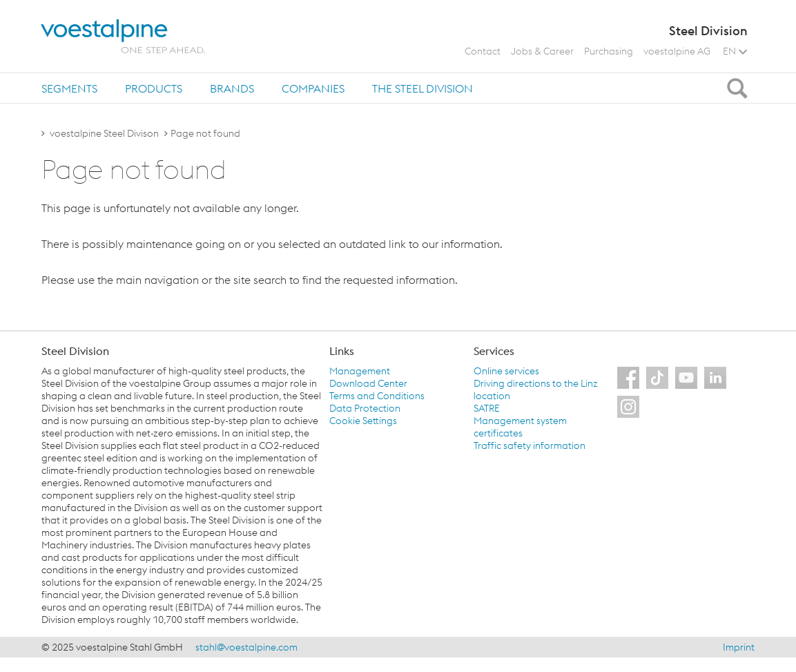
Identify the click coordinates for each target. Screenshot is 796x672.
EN (735, 51)
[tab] (69, 88)
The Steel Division (423, 88)
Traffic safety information (530, 445)
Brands (232, 88)
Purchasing (609, 51)
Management (360, 371)
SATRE (487, 408)
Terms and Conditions (377, 396)
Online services (506, 371)
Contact (483, 51)
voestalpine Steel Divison (104, 133)
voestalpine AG (677, 51)
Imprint (739, 647)
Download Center (368, 383)
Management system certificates (520, 427)
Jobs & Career (542, 51)
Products (154, 88)
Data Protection (365, 408)
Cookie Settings (363, 421)
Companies (313, 88)
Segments (69, 88)
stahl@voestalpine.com (246, 647)
